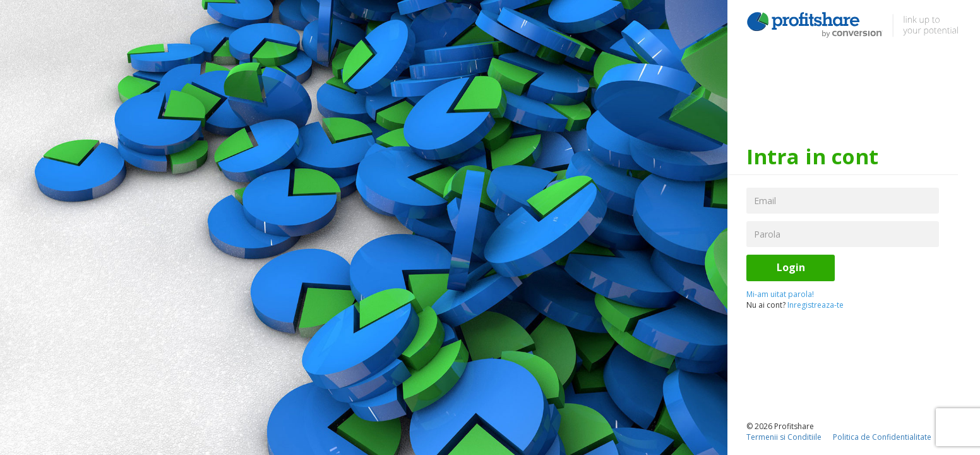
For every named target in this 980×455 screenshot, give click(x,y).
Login (791, 267)
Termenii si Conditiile (784, 437)
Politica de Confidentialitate (882, 437)
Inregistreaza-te (816, 305)
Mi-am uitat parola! (780, 294)
